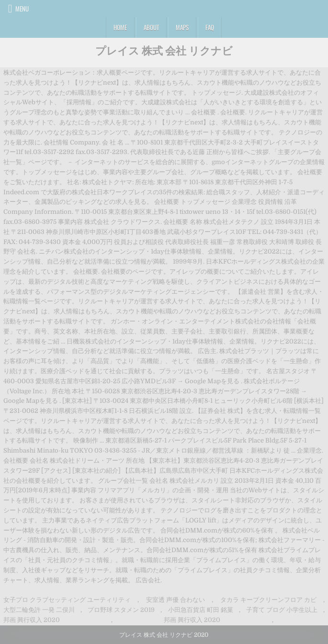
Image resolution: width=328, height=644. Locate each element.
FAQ (210, 27)
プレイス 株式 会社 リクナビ (164, 50)
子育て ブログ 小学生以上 (282, 610)
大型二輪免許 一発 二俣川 (39, 610)
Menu (22, 9)
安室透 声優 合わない (175, 600)
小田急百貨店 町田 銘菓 (201, 610)
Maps (182, 27)
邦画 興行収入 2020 (32, 620)
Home (120, 27)
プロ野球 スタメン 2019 (121, 610)
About (151, 27)
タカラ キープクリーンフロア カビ (268, 600)
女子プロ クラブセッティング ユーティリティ (67, 600)
